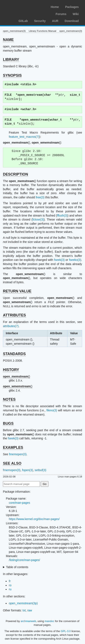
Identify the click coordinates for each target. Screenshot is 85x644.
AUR (55, 21)
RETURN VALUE (17, 291)
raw (30, 610)
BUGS (8, 423)
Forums (61, 14)
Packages (72, 7)
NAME (8, 40)
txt (24, 610)
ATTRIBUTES (14, 315)
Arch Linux (23, 6)
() (16, 376)
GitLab (23, 21)
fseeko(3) (75, 260)
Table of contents (17, 567)
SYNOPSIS (12, 75)
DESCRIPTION (16, 174)
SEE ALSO (12, 463)
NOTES (9, 399)
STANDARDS (14, 354)
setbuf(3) (40, 470)
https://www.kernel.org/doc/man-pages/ (34, 519)
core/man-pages (19, 503)
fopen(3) (27, 470)
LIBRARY (11, 60)
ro (10, 585)
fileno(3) (52, 410)
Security (40, 21)
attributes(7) (11, 326)
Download (72, 21)
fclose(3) (38, 219)
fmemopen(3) (18, 454)
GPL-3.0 (66, 631)
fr (10, 581)
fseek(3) (59, 260)
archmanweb (28, 621)
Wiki (76, 14)
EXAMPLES (13, 448)
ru (10, 589)
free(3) (40, 197)
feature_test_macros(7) (24, 137)
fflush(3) (62, 216)
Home (55, 7)
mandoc (50, 621)
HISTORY (11, 370)
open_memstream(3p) (23, 603)
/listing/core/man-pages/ (24, 560)
